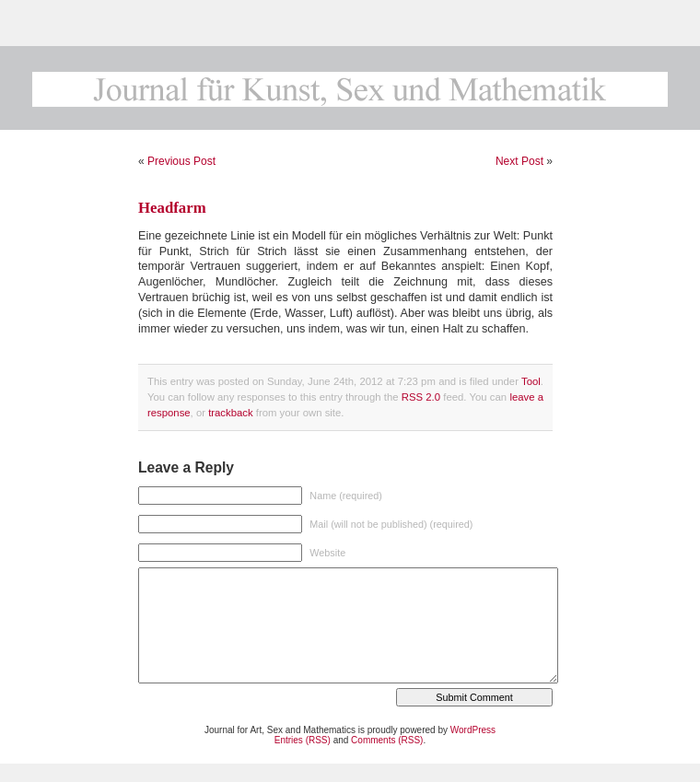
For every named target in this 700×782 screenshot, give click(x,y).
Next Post (519, 161)
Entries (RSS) (303, 740)
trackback (230, 413)
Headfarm (172, 208)
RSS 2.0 (421, 397)
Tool (531, 381)
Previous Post (181, 161)
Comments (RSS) (387, 740)
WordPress (473, 730)
